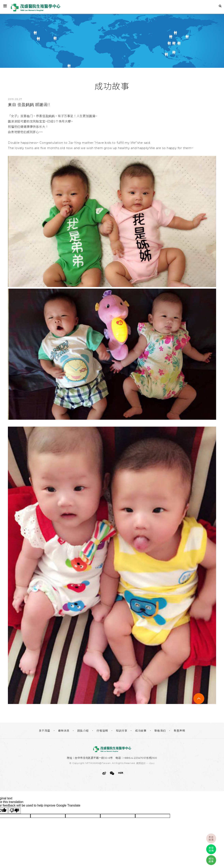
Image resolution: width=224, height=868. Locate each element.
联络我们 (160, 731)
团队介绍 (83, 731)
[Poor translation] (14, 811)
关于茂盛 (45, 731)
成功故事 (141, 731)
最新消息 (64, 731)
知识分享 (122, 731)
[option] (112, 40)
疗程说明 (102, 731)
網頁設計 (141, 763)
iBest (152, 763)
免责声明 (179, 731)
